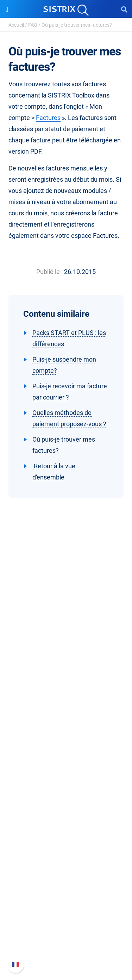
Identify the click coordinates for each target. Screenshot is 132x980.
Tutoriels (66, 846)
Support (66, 891)
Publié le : (49, 272)
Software (66, 719)
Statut (66, 949)
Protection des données (66, 686)
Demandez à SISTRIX (66, 801)
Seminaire (66, 813)
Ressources (66, 788)
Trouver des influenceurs (66, 766)
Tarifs (66, 732)
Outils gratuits (66, 835)
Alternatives (66, 857)
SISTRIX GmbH (66, 639)
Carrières (66, 663)
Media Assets (66, 869)
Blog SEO (66, 824)
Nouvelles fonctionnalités (66, 915)
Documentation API (66, 927)
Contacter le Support (66, 938)
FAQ (33, 25)
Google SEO (66, 743)
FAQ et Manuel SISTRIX (66, 904)
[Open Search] (124, 9)
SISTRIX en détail (66, 652)
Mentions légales (66, 697)
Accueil (16, 25)
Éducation (66, 674)
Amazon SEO (66, 755)
